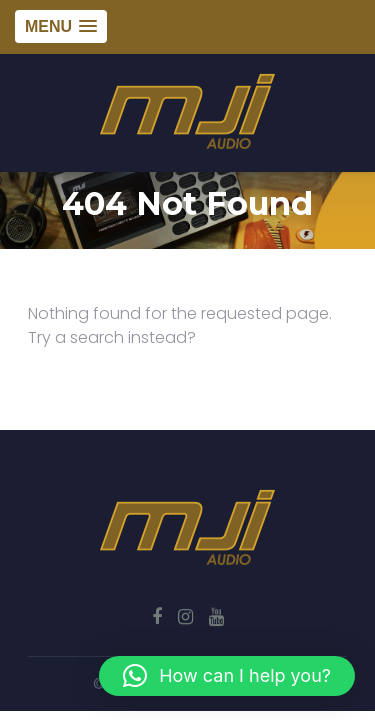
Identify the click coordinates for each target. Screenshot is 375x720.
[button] (227, 676)
